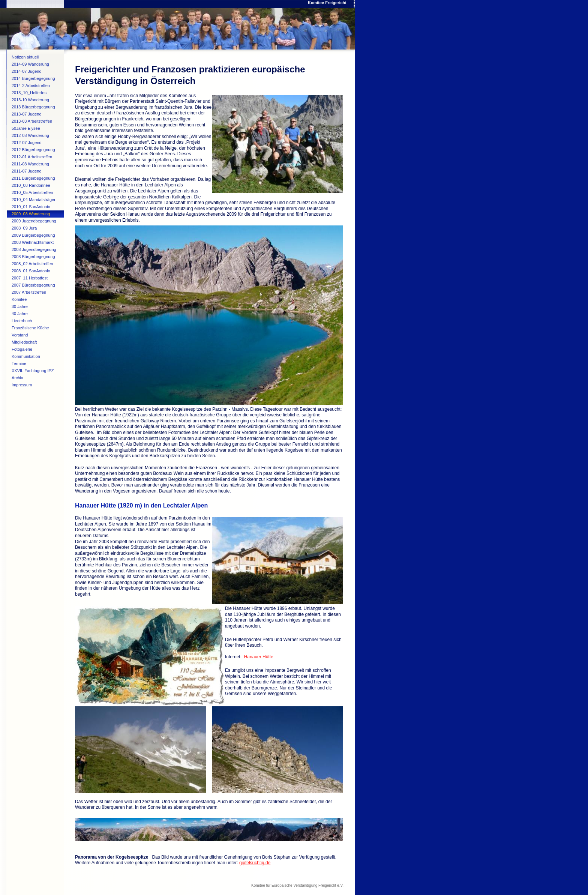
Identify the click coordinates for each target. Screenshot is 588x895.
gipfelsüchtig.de (255, 863)
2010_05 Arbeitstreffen (32, 192)
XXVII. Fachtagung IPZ (33, 371)
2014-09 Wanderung (30, 64)
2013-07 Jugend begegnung (27, 115)
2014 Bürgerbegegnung (33, 78)
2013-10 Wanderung (30, 100)
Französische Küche (30, 328)
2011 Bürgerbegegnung (33, 178)
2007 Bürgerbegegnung (33, 285)
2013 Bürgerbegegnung (33, 107)
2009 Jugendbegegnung (34, 221)
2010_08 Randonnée (31, 185)
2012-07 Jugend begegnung (27, 143)
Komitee (19, 299)
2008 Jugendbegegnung (34, 249)
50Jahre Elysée (26, 128)
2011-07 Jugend (27, 171)
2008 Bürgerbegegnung (33, 257)
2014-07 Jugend (27, 71)
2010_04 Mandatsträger (34, 200)
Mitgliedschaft (24, 342)
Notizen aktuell (25, 57)
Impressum (22, 385)
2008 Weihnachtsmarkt (33, 242)
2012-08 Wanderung (30, 135)
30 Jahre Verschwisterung (27, 307)
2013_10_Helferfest (30, 93)
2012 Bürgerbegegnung (33, 150)
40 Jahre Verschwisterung (27, 314)
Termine (19, 363)
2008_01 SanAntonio (31, 271)
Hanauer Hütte (259, 657)
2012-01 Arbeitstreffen (32, 157)
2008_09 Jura (24, 228)
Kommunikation (26, 356)
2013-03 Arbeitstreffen (32, 121)
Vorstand (20, 335)
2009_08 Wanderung (31, 214)
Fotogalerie (22, 349)
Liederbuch (22, 321)
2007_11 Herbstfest (30, 278)
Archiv (17, 378)
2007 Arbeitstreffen (29, 292)
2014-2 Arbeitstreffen (31, 86)
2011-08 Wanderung (30, 164)
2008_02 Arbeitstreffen (32, 264)
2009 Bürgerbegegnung (33, 235)
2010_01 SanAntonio (31, 207)
